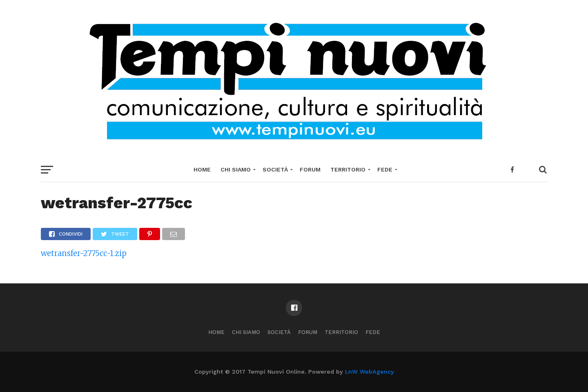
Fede (385, 169)
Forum (310, 169)
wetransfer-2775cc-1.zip (84, 253)
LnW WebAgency (370, 372)
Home (202, 169)
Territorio (348, 169)
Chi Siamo (236, 169)
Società (275, 169)
